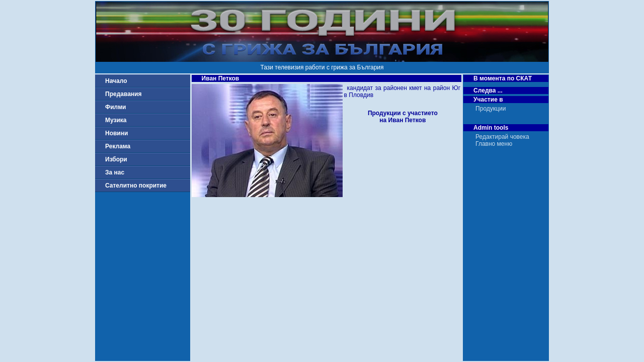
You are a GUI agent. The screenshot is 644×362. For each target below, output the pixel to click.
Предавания (123, 94)
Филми (116, 107)
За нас (115, 172)
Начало (116, 81)
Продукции (491, 109)
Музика (116, 120)
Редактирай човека (502, 137)
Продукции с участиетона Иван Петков (403, 117)
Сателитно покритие (136, 186)
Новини (116, 133)
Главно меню (494, 144)
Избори (116, 159)
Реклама (118, 146)
